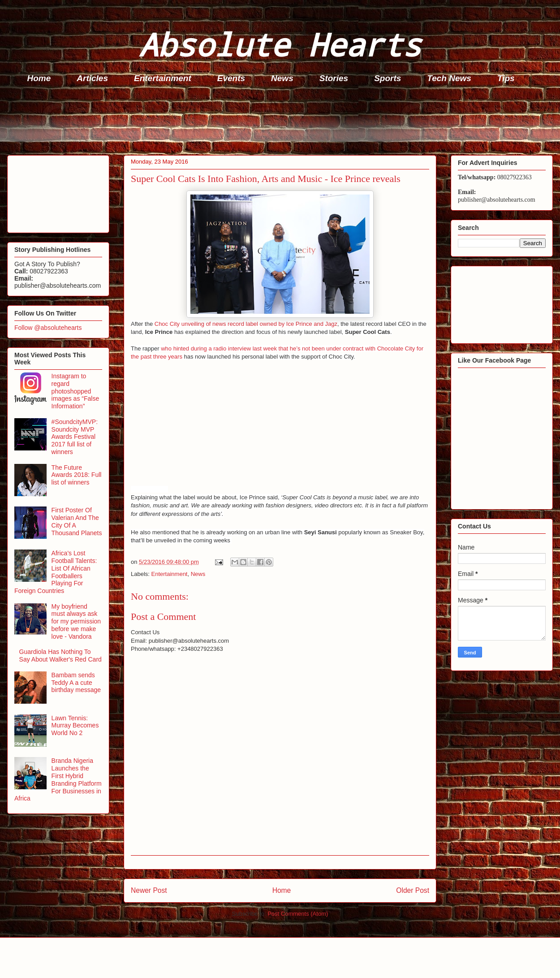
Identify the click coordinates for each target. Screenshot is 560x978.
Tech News (449, 78)
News (282, 78)
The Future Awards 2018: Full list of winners (77, 475)
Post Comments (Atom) (298, 914)
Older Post (413, 890)
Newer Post (149, 890)
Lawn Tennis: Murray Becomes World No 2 (75, 726)
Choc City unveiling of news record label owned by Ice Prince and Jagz (246, 324)
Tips (506, 78)
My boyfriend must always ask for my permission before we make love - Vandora (76, 621)
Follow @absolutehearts (48, 328)
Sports (388, 78)
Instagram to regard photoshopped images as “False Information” (75, 391)
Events (231, 78)
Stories (334, 78)
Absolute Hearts (280, 44)
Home (39, 78)
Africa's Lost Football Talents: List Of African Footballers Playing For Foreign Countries (56, 572)
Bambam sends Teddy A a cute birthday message (76, 683)
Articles (92, 78)
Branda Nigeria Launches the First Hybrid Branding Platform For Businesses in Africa (58, 779)
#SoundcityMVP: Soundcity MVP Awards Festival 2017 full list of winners (75, 437)
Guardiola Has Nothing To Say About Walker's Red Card (60, 656)
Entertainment (163, 78)
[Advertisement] (283, 121)
